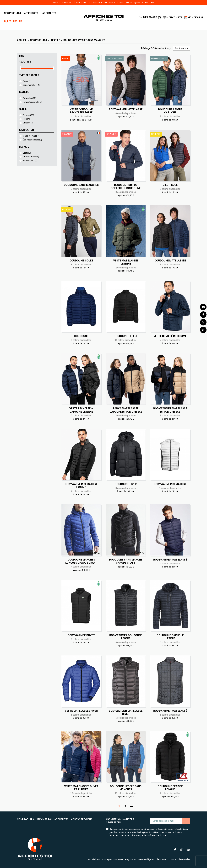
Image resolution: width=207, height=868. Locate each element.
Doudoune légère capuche (170, 111)
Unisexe (28, 123)
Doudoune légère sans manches (126, 788)
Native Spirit (30, 160)
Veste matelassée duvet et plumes (81, 788)
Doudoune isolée (81, 261)
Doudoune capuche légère (170, 637)
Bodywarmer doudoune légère (126, 637)
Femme (28, 115)
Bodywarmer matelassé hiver (126, 712)
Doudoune (81, 336)
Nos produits (25, 819)
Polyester (29, 98)
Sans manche (31, 85)
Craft (27, 153)
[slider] (20, 68)
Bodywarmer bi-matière (170, 484)
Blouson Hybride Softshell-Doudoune (126, 186)
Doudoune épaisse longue (170, 788)
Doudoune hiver (126, 484)
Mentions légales (146, 859)
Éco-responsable (32, 140)
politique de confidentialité (147, 835)
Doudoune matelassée (170, 261)
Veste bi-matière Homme (170, 336)
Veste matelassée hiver (81, 711)
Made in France (31, 136)
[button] (32, 13)
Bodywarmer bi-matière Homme (81, 486)
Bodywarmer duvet (81, 635)
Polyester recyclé (32, 102)
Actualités (61, 819)
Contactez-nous (82, 819)
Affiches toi (44, 819)
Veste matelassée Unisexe (126, 262)
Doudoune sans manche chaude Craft (126, 561)
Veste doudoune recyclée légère (81, 111)
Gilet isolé (170, 185)
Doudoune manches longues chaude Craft (81, 561)
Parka (27, 81)
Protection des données (179, 859)
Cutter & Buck (31, 157)
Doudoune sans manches (81, 185)
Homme (29, 119)
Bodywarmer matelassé (126, 109)
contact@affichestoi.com (140, 2)
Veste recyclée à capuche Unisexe (81, 410)
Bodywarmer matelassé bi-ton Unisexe (170, 410)
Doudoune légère (126, 336)
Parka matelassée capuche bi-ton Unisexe (126, 410)
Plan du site (161, 859)
